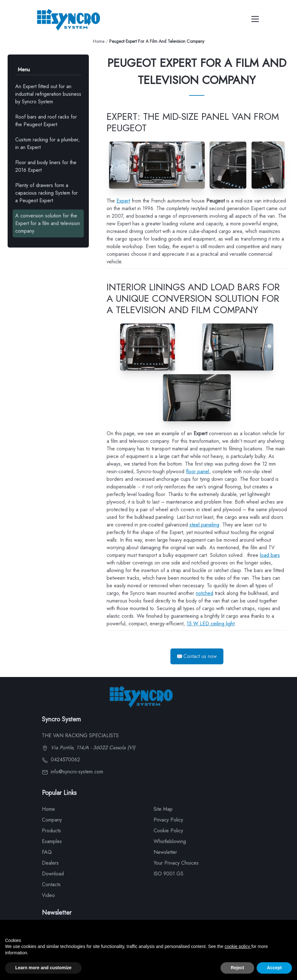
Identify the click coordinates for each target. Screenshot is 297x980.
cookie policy (238, 946)
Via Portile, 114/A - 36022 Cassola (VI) (89, 748)
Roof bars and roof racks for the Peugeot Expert (46, 121)
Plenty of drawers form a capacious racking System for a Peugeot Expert (46, 193)
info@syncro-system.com (73, 772)
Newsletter (165, 852)
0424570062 (61, 760)
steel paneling (204, 525)
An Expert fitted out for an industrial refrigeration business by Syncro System (48, 94)
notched (205, 593)
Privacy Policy (168, 820)
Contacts (51, 884)
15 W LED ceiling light (211, 624)
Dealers (50, 863)
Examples (52, 841)
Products (51, 831)
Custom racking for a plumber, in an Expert (47, 143)
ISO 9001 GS (168, 874)
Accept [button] (274, 968)
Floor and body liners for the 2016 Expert (46, 166)
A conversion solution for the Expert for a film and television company (48, 223)
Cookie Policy (168, 831)
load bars (270, 555)
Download (53, 874)
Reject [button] (237, 968)
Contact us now (197, 656)
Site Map (163, 809)
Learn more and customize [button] (43, 968)
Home (99, 41)
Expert (123, 201)
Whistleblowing (170, 841)
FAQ (47, 852)
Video (48, 895)
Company (52, 820)
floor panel (198, 471)
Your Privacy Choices (176, 863)
